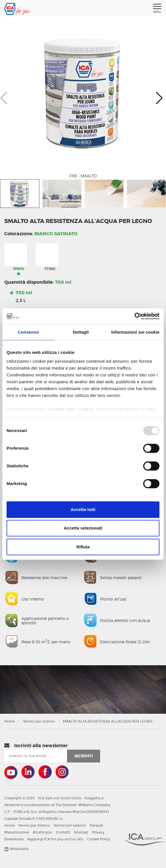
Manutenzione (17, 832)
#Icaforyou (42, 832)
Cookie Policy (99, 839)
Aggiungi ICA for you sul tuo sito (55, 839)
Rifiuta (83, 547)
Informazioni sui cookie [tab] (135, 332)
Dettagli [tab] (81, 332)
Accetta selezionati (83, 528)
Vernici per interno (39, 721)
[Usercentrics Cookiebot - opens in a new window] (134, 316)
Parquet (96, 826)
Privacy (98, 832)
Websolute (16, 849)
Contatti (63, 832)
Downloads (14, 839)
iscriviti (84, 756)
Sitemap (81, 832)
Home (9, 721)
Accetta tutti (83, 509)
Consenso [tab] (28, 332)
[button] (159, 98)
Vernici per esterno (70, 826)
